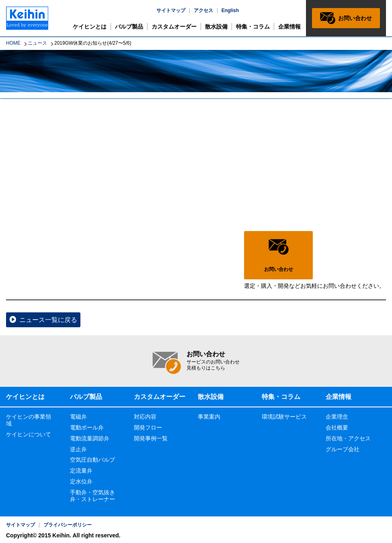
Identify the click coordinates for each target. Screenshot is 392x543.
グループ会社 (343, 449)
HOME (13, 43)
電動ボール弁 (87, 427)
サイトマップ (171, 10)
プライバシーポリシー (68, 525)
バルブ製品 (129, 27)
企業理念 (337, 417)
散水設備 (216, 27)
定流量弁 (81, 471)
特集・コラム (253, 27)
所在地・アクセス (348, 438)
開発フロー (148, 427)
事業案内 (209, 417)
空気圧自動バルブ (92, 460)
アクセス (203, 10)
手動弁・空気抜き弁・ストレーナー (92, 496)
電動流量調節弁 (90, 438)
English (230, 10)
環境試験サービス (284, 417)
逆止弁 (78, 449)
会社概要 (337, 427)
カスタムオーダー (174, 27)
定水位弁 (81, 481)
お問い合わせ (355, 18)
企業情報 (289, 27)
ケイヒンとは (90, 27)
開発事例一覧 (151, 438)
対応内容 (145, 417)
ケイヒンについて (29, 434)
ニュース (37, 43)
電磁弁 (78, 417)
